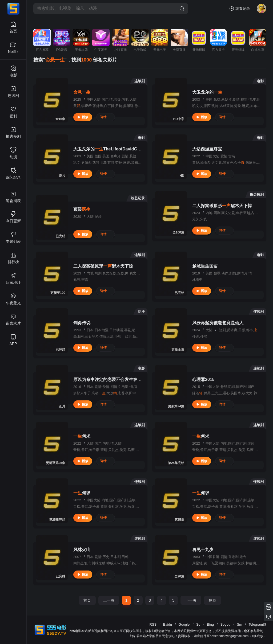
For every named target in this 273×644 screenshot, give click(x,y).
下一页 (191, 600)
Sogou (226, 624)
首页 (87, 600)
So (198, 624)
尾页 (212, 600)
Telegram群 (258, 624)
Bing (210, 624)
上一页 (109, 600)
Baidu (168, 624)
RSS (153, 624)
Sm (240, 624)
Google (184, 624)
